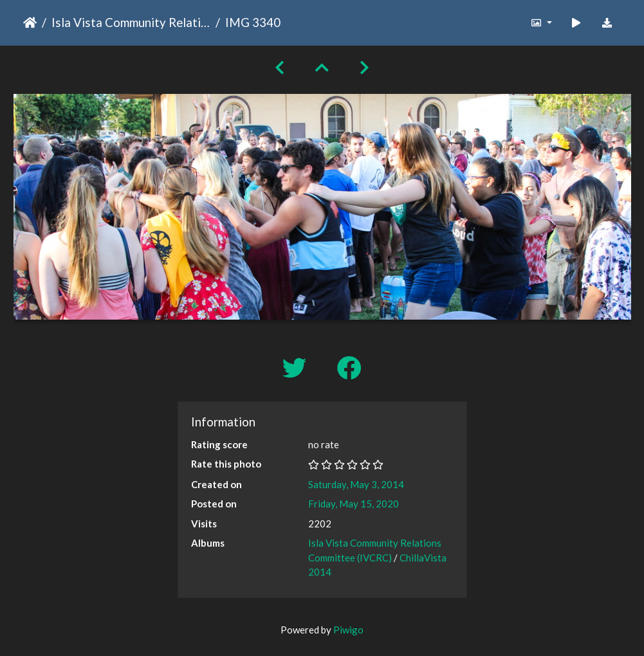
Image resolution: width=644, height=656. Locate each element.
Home (30, 23)
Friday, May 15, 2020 (354, 504)
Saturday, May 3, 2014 (356, 484)
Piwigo (348, 630)
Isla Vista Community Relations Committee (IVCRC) (131, 22)
